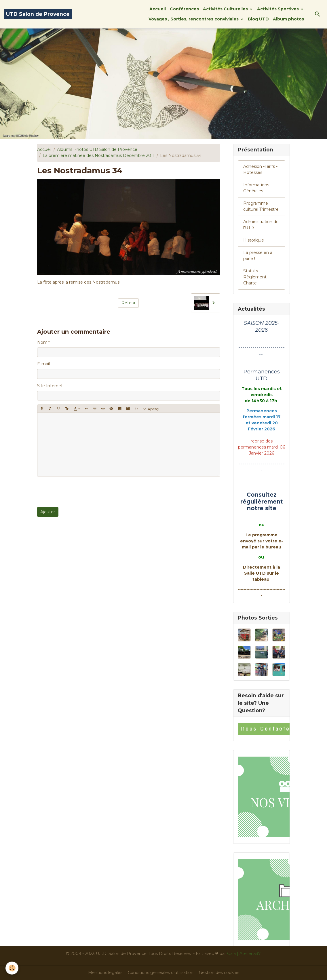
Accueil (158, 9)
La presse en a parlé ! (258, 256)
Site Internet (50, 386)
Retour (129, 303)
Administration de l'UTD (261, 225)
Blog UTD (258, 19)
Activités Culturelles (226, 9)
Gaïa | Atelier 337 (244, 954)
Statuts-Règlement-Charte (256, 277)
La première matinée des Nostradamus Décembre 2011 (99, 155)
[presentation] (81, 492)
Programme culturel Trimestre (261, 206)
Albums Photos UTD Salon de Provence (97, 149)
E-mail (43, 364)
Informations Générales (256, 188)
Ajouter (48, 512)
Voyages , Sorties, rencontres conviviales (194, 19)
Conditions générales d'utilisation (161, 973)
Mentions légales (105, 973)
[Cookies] (12, 968)
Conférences (184, 9)
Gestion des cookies (219, 973)
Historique (254, 240)
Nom (42, 342)
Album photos (288, 19)
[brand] (38, 14)
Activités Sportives (278, 9)
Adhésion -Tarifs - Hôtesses (260, 169)
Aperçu (152, 409)
